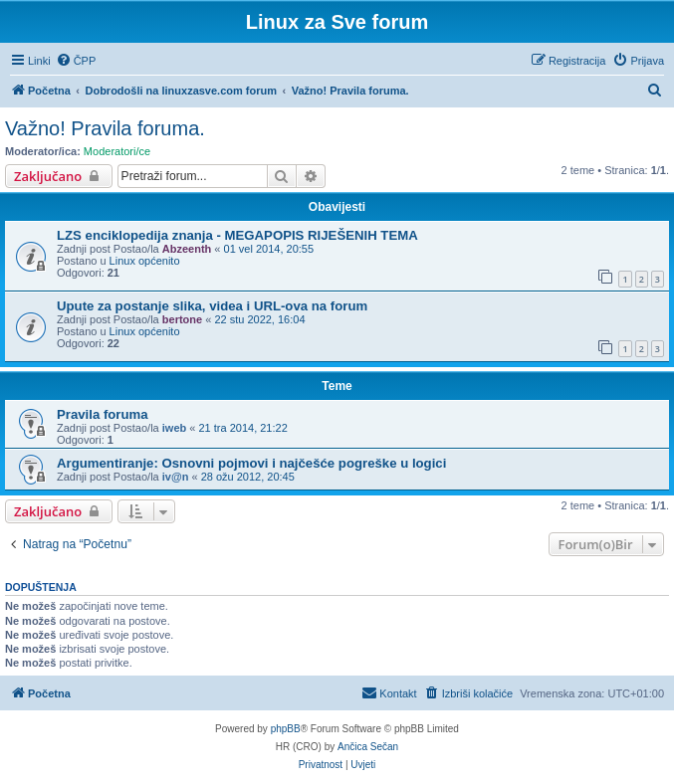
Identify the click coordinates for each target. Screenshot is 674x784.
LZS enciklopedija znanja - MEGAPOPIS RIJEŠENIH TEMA (237, 235)
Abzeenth (187, 249)
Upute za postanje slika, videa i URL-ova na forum (212, 306)
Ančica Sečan (368, 747)
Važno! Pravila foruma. (105, 128)
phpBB (286, 729)
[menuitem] (76, 61)
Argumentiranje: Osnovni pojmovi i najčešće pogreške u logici (251, 463)
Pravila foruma (103, 414)
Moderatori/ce (117, 151)
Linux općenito (145, 261)
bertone (182, 319)
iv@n (176, 477)
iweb (174, 428)
